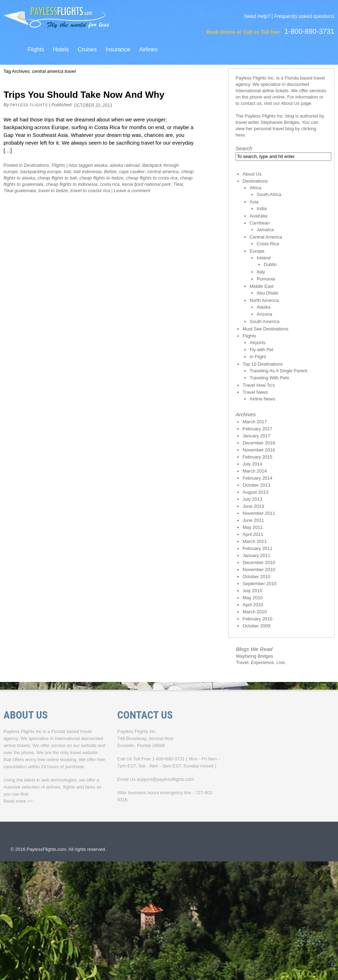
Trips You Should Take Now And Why (84, 95)
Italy (261, 272)
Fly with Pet (261, 350)
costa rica (110, 184)
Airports (258, 343)
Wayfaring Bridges (255, 656)
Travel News (255, 392)
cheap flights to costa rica (152, 178)
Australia (259, 216)
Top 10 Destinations (263, 364)
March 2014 (255, 471)
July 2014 (252, 464)
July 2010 (252, 591)
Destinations (37, 165)
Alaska (264, 307)
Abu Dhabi (267, 293)
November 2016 (259, 450)
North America (264, 300)
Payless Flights (29, 105)
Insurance (118, 49)
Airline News (262, 399)
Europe (257, 251)
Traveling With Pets (269, 378)
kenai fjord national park (146, 184)
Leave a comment (132, 191)
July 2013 (252, 499)
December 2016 (259, 443)
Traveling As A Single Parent (278, 371)
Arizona (264, 314)
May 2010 (253, 598)
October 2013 (256, 485)
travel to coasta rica (90, 191)
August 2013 (255, 492)
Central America (266, 237)
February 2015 (258, 457)
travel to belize (53, 191)
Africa (255, 188)
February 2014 (258, 478)
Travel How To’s (259, 385)
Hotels (61, 49)
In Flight (258, 357)
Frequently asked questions (304, 16)
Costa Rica (268, 244)
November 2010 (259, 570)
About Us (290, 103)
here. (241, 135)
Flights (36, 49)
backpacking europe (41, 172)
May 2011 (253, 527)
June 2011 (253, 520)
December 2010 (259, 562)
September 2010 (259, 584)
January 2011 (256, 555)
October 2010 (256, 577)
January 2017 (256, 436)
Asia (254, 202)
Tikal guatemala (20, 191)
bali (67, 172)
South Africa (269, 194)
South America (265, 321)
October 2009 (256, 626)
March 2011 (255, 541)
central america (163, 172)
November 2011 (259, 513)
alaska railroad (125, 165)
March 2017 (255, 422)
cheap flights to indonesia (72, 184)
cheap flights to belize (101, 178)
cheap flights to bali (57, 178)
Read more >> (18, 801)
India (262, 208)
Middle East (262, 286)
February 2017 (258, 429)
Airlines (148, 49)
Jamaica (265, 230)
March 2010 (255, 612)
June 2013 (253, 506)
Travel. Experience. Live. (261, 662)
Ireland (264, 258)
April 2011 (253, 534)
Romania (266, 279)
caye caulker (132, 172)
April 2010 (253, 605)
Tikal (178, 184)
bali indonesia (88, 172)
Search (244, 148)
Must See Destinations (265, 329)
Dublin (270, 264)
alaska (101, 165)
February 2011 (258, 548)
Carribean (260, 223)
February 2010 (258, 619)
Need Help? (257, 16)
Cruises (87, 49)
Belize (110, 172)
